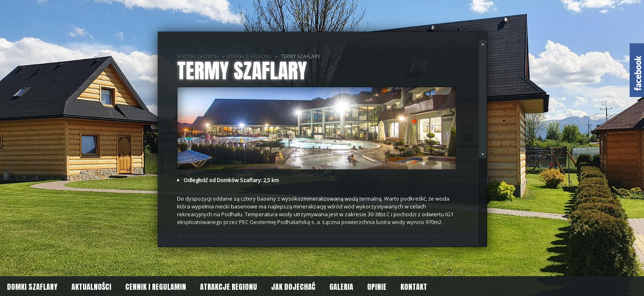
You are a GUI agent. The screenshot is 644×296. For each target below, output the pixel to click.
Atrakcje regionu (250, 57)
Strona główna (198, 57)
